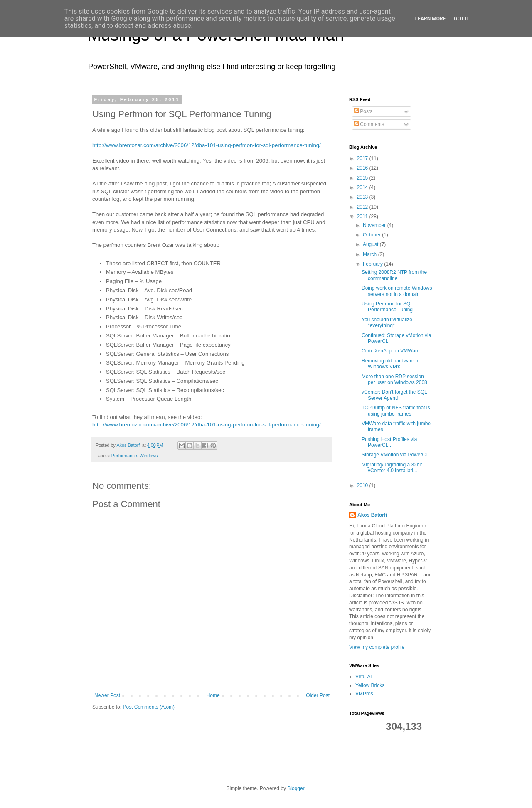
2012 (363, 207)
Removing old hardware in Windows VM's (390, 364)
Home (213, 695)
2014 (363, 187)
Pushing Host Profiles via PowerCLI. (389, 442)
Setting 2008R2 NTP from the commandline (394, 275)
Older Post (318, 695)
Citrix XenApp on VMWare (391, 351)
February (373, 264)
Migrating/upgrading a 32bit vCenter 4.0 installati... (392, 468)
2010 (363, 485)
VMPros (364, 694)
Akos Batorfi (372, 515)
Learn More (431, 19)
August (371, 244)
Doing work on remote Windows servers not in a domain (397, 291)
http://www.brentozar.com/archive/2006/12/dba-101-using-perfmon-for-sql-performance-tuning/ (207, 145)
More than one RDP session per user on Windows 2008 (394, 379)
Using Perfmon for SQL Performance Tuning (387, 307)
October (372, 235)
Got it (462, 19)
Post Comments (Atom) (149, 707)
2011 (363, 217)
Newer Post (107, 695)
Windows (149, 456)
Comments (369, 124)
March (371, 254)
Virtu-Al (363, 677)
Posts (363, 111)
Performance (124, 456)
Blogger (296, 788)
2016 (363, 168)
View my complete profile (377, 647)
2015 (363, 178)
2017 (363, 158)
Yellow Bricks (370, 685)
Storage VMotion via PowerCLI (396, 455)
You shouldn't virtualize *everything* (387, 323)
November (375, 225)
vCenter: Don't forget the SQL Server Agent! (394, 395)
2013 (363, 197)
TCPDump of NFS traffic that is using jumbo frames (396, 411)
